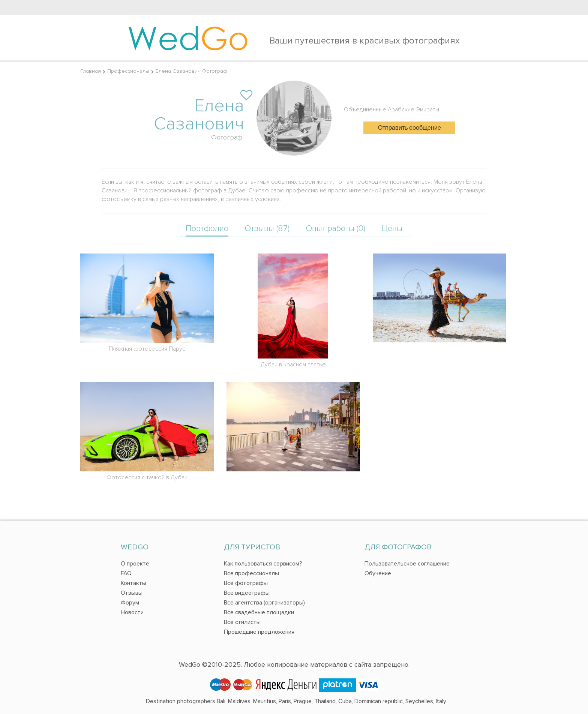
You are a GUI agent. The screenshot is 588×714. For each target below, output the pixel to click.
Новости (132, 612)
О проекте (135, 564)
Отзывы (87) (267, 229)
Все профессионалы (251, 573)
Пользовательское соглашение (407, 564)
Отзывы (132, 593)
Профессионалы (128, 71)
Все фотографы (246, 583)
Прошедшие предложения (259, 632)
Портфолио (207, 229)
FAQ (126, 573)
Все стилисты (242, 622)
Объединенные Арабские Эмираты (391, 109)
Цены (392, 229)
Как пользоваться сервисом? (263, 564)
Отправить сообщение (409, 128)
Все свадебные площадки (259, 612)
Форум (130, 603)
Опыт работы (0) (336, 229)
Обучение (378, 573)
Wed (188, 37)
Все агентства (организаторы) (264, 603)
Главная (91, 71)
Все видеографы (247, 593)
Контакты (133, 583)
